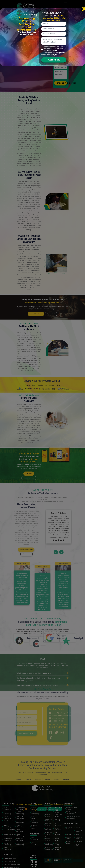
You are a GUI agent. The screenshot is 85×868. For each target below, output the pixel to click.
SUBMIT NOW (54, 60)
